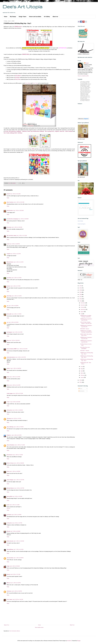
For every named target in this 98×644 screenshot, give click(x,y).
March (82, 373)
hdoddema (69, 641)
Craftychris (9, 523)
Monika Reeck (10, 262)
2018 (81, 295)
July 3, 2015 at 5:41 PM (17, 296)
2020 (81, 290)
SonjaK (8, 254)
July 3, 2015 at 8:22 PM (17, 332)
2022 (81, 286)
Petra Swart (10, 600)
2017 (81, 297)
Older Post (72, 625)
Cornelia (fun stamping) (12, 219)
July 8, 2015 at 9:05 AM (15, 566)
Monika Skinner (10, 488)
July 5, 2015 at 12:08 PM (15, 471)
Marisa (8, 583)
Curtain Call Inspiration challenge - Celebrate (16, 131)
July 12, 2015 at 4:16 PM (15, 583)
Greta (8, 471)
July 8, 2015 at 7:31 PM (15, 574)
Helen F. (9, 368)
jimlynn (8, 286)
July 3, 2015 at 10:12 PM (22, 349)
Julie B (8, 194)
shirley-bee (9, 410)
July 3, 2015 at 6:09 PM (13, 306)
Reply (8, 198)
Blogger (79, 641)
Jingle (8, 566)
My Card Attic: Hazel (11, 236)
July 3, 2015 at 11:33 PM (15, 385)
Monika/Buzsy (10, 550)
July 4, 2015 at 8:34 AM (15, 402)
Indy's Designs (10, 480)
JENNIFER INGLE (26, 54)
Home (6, 17)
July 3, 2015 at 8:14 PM (13, 322)
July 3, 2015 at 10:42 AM (18, 211)
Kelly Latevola (10, 541)
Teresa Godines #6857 (12, 349)
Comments (81, 391)
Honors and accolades (35, 17)
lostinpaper (9, 332)
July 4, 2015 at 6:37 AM (18, 394)
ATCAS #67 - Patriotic (85, 351)
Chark (8, 377)
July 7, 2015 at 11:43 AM (19, 541)
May (82, 369)
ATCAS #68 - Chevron (85, 329)
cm (7, 322)
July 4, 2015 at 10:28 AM (18, 410)
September (83, 310)
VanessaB (9, 314)
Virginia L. (9, 435)
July (82, 314)
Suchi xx (8, 508)
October (83, 307)
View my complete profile (83, 76)
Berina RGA (9, 497)
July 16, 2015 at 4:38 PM (17, 591)
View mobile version (39, 627)
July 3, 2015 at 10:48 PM (16, 368)
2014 (81, 380)
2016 (81, 299)
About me (55, 17)
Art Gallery (47, 17)
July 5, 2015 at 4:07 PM (19, 488)
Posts (80, 389)
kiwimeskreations (11, 357)
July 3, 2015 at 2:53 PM (16, 278)
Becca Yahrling (10, 427)
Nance (8, 385)
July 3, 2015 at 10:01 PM (14, 341)
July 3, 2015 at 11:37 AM (22, 236)
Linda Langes (10, 394)
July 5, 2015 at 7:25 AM (18, 455)
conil (8, 244)
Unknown (9, 591)
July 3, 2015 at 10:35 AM (19, 202)
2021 (81, 288)
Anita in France (10, 463)
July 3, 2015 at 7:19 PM (16, 314)
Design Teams (23, 17)
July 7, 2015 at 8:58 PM (19, 558)
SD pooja (9, 419)
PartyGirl (17, 78)
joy (7, 306)
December (83, 303)
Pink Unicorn (10, 455)
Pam (8, 341)
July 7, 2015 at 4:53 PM (18, 550)
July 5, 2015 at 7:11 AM (20, 445)
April (82, 371)
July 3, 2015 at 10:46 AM (23, 219)
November (83, 305)
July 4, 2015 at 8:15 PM (16, 435)
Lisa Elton (9, 278)
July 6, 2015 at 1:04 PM (16, 515)
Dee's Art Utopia (23, 7)
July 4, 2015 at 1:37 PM (16, 419)
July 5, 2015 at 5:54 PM (17, 497)
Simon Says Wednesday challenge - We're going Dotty (41, 131)
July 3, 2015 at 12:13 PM (15, 254)
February (83, 375)
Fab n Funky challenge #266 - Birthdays (13, 133)
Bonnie (8, 574)
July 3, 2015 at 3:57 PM (15, 286)
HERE (33, 149)
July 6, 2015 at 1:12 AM (14, 505)
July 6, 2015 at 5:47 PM (17, 523)
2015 (81, 301)
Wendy (8, 531)
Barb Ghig (9, 296)
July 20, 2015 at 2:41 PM (18, 600)
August (82, 312)
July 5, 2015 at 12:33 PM (19, 480)
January (82, 378)
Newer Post (7, 625)
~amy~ (8, 402)
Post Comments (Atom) (15, 631)
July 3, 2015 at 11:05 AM (17, 227)
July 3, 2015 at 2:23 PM (18, 262)
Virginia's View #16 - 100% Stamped (64, 131)
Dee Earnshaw (10, 558)
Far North (9, 515)
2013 (81, 382)
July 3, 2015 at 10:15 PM (20, 357)
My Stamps (13, 17)
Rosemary (9, 227)
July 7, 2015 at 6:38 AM (15, 531)
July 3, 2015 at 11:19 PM (15, 377)
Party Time (18, 79)
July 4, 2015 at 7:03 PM (19, 427)
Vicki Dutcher (10, 211)
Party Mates (18, 76)
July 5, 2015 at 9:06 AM (19, 463)
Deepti (87, 63)
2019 (81, 292)
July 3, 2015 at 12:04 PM (14, 244)
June (82, 367)
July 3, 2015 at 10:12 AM (15, 194)
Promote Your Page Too (82, 224)
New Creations (10, 202)
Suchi (8, 505)
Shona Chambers (11, 445)
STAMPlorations (18, 27)
